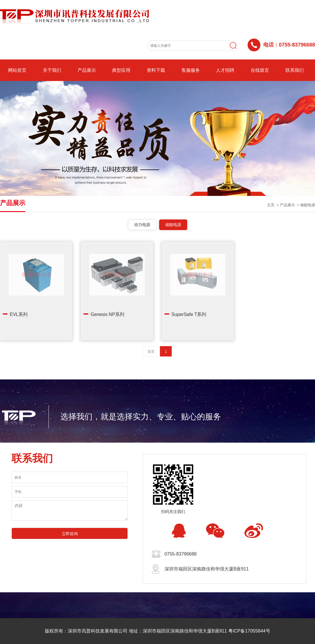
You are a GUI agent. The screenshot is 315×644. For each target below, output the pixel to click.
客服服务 (191, 70)
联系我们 (295, 70)
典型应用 (121, 70)
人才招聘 (225, 70)
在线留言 (260, 70)
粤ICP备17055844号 (249, 631)
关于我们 (52, 70)
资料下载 (156, 70)
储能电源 (308, 205)
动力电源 (142, 225)
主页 (271, 205)
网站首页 (17, 70)
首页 (151, 352)
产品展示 (87, 70)
